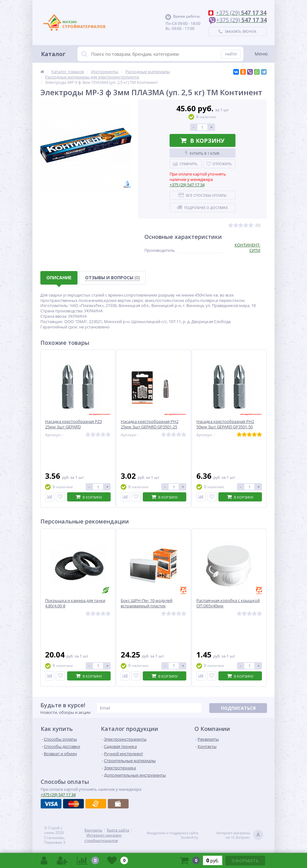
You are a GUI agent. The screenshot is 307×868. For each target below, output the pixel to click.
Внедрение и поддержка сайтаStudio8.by (173, 835)
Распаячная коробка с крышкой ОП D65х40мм (228, 603)
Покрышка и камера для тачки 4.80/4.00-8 (75, 603)
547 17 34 (187, 185)
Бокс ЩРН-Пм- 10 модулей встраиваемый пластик (147, 603)
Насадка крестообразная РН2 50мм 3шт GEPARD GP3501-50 (225, 424)
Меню (261, 54)
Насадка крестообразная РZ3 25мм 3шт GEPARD (73, 424)
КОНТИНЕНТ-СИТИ (247, 248)
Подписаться (238, 708)
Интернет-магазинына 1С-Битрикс (240, 835)
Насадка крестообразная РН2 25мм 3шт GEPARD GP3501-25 (150, 424)
